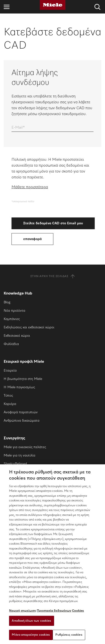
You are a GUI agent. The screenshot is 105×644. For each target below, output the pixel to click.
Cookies (78, 611)
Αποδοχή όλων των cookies (31, 621)
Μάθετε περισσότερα (30, 187)
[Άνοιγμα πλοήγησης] (7, 7)
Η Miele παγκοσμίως (19, 387)
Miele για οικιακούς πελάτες (25, 447)
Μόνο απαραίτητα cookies (31, 635)
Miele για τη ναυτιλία (19, 456)
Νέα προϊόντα (14, 311)
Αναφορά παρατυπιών (21, 412)
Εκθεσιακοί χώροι (17, 336)
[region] (52, 554)
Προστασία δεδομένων (54, 611)
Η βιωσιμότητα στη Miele (23, 379)
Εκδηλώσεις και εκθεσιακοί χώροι (29, 327)
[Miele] (53, 5)
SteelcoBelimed (15, 464)
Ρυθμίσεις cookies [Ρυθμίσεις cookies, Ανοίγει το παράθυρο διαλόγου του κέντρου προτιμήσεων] (69, 635)
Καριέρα (10, 404)
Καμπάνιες (12, 319)
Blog (7, 302)
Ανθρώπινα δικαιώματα (22, 421)
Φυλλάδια (11, 344)
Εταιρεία (10, 371)
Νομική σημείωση (23, 611)
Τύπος (8, 396)
